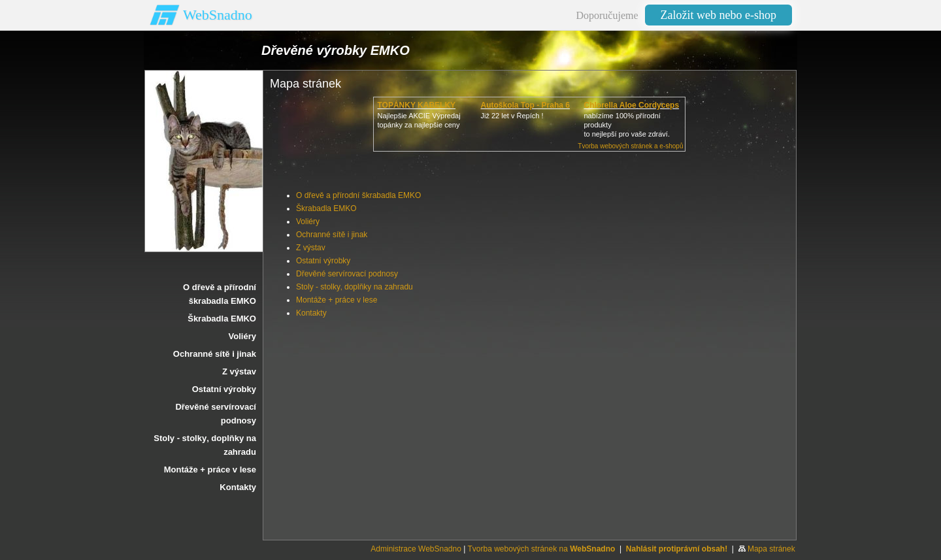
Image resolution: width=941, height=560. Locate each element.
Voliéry (308, 222)
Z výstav (311, 248)
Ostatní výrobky (323, 261)
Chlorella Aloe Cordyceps (631, 105)
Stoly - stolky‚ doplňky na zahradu (355, 287)
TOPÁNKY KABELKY (416, 105)
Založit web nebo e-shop (718, 15)
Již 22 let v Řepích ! (512, 116)
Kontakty (311, 313)
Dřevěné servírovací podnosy (347, 274)
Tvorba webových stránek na (541, 549)
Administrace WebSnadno (416, 549)
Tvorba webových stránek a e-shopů (630, 146)
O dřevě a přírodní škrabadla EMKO (358, 195)
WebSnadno (218, 15)
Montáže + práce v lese (337, 300)
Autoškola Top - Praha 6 (525, 105)
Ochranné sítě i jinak (332, 235)
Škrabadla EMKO (326, 208)
